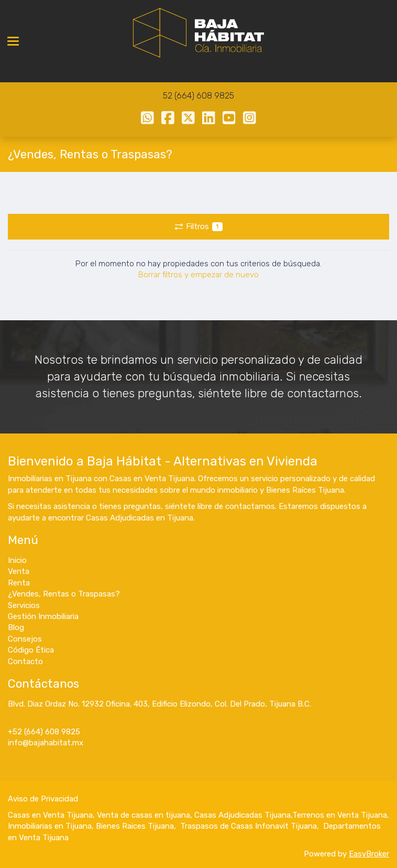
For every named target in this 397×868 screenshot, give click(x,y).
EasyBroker (369, 854)
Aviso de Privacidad (43, 799)
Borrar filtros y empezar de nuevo (198, 275)
